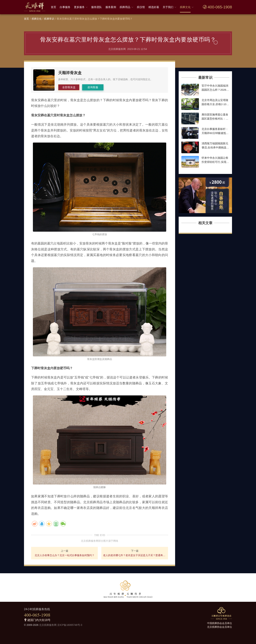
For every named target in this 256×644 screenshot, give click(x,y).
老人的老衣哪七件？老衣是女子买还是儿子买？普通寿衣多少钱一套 (135, 555)
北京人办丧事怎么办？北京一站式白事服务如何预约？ (65, 555)
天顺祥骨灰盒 (70, 73)
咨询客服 (93, 87)
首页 (54, 7)
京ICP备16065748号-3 (70, 625)
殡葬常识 (49, 19)
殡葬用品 (125, 7)
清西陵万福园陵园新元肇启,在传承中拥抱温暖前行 (215, 147)
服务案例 (111, 7)
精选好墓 (154, 7)
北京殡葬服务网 (48, 625)
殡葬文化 (185, 7)
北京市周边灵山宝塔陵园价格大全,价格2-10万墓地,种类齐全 (215, 104)
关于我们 (168, 7)
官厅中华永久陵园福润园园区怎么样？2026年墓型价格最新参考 (215, 90)
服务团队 (97, 7)
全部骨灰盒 (69, 87)
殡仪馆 (141, 7)
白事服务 (65, 7)
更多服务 (79, 7)
